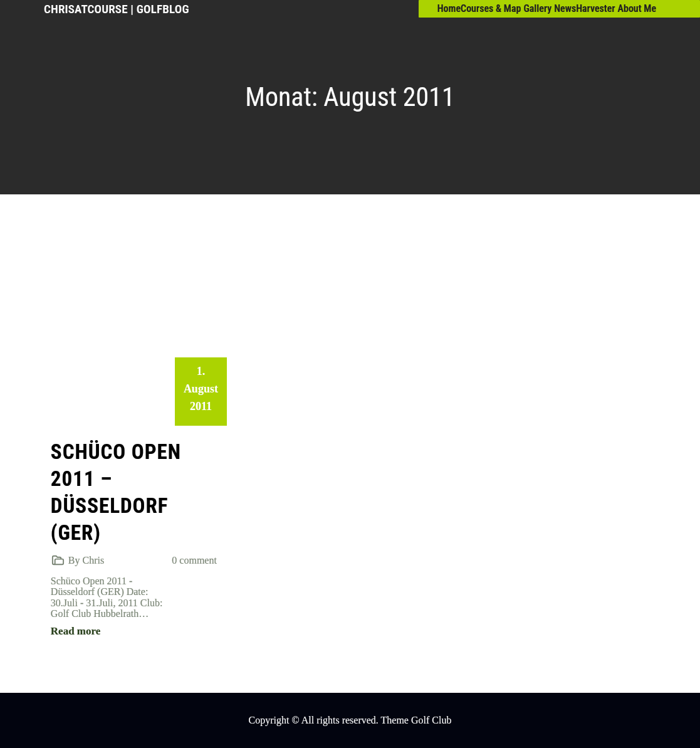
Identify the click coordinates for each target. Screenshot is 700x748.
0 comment (194, 560)
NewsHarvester (584, 8)
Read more (76, 631)
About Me (637, 8)
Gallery (537, 8)
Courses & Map (491, 8)
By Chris (86, 560)
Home (449, 8)
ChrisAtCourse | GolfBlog (117, 9)
